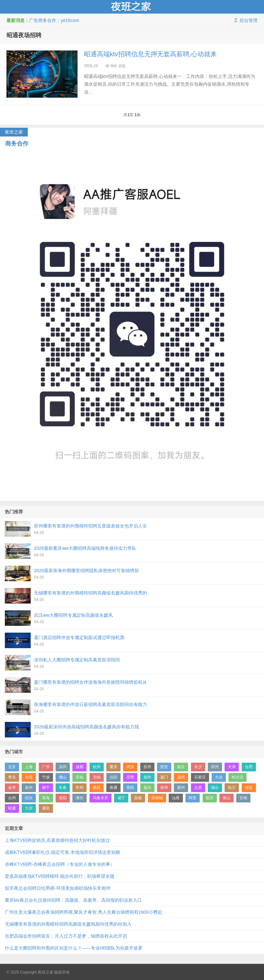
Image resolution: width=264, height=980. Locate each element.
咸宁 (121, 798)
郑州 (215, 767)
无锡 (97, 777)
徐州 (164, 788)
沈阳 (113, 777)
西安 (164, 767)
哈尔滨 (238, 777)
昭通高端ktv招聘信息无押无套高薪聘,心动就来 (150, 54)
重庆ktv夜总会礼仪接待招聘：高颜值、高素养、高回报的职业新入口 (73, 900)
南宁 (46, 788)
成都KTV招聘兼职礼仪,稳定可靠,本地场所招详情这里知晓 (63, 852)
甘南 (243, 798)
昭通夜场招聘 (24, 35)
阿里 (193, 798)
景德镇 (157, 798)
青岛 (12, 777)
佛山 (63, 777)
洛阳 (63, 798)
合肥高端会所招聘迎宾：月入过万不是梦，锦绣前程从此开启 (66, 936)
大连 (219, 777)
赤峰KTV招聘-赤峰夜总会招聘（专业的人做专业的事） (60, 864)
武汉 (130, 767)
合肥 (249, 767)
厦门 (164, 777)
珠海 (46, 798)
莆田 (46, 808)
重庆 (113, 767)
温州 (181, 777)
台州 (12, 798)
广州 (46, 767)
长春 (63, 788)
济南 (79, 777)
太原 (198, 788)
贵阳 (130, 788)
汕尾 (176, 798)
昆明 (130, 777)
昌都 (138, 798)
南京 (181, 767)
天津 (232, 767)
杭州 (97, 767)
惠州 (181, 788)
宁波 (46, 777)
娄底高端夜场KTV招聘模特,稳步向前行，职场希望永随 (60, 876)
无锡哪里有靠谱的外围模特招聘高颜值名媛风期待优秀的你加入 (68, 924)
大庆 (29, 808)
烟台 (215, 788)
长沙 (198, 767)
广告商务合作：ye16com (54, 20)
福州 (147, 777)
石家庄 (200, 777)
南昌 (97, 788)
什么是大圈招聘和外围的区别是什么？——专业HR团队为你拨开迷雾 (74, 948)
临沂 (232, 788)
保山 (227, 798)
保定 (249, 788)
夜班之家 (132, 7)
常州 (79, 788)
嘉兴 (147, 788)
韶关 (210, 798)
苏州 (147, 767)
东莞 (29, 777)
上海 (29, 767)
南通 (113, 788)
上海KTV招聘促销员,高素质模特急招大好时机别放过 (57, 840)
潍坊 (79, 798)
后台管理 (246, 20)
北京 (12, 767)
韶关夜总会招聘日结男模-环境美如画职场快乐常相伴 (58, 888)
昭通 (12, 808)
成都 (79, 767)
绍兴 (29, 798)
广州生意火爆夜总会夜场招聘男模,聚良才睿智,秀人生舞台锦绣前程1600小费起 (84, 912)
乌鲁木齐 (100, 798)
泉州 (29, 788)
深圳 (63, 767)
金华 (12, 788)
